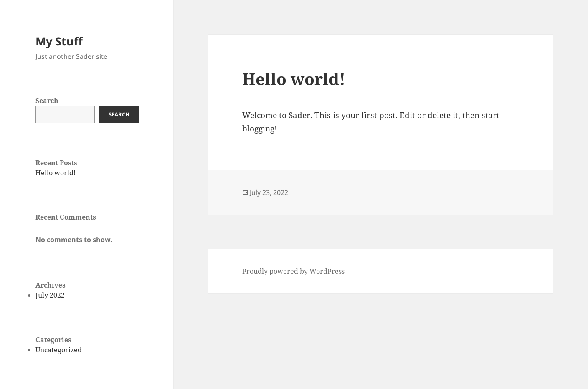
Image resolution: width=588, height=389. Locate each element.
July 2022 (50, 295)
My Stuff (59, 41)
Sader (299, 115)
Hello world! (56, 173)
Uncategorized (59, 350)
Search (47, 101)
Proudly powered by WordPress (293, 271)
